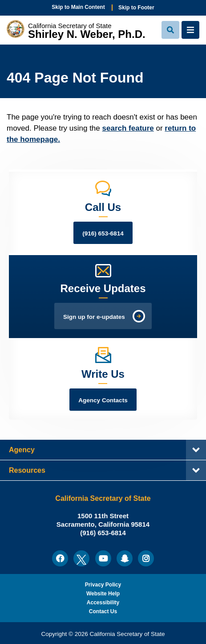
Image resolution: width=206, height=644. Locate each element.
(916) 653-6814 (103, 233)
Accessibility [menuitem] (103, 603)
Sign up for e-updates (94, 317)
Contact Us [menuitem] (103, 611)
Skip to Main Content (78, 7)
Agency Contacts (103, 400)
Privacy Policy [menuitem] (103, 585)
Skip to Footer (136, 8)
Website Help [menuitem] (103, 594)
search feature (128, 128)
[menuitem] (60, 558)
